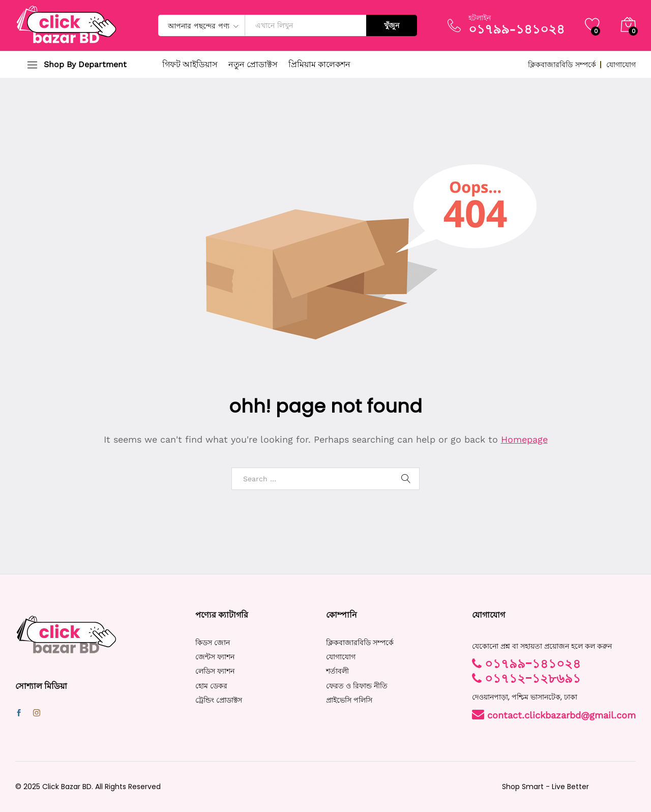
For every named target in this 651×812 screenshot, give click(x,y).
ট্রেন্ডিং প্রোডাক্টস (219, 700)
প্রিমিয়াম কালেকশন (319, 65)
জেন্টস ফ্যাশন (215, 657)
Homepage (524, 439)
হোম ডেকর (211, 686)
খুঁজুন (392, 25)
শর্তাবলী (337, 671)
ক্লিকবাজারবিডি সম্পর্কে (562, 65)
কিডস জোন (213, 643)
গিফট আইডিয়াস (190, 65)
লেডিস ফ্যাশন (215, 671)
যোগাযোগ (621, 65)
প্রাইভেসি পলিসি (349, 700)
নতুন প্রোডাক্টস (253, 65)
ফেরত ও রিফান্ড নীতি (357, 686)
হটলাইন (480, 18)
